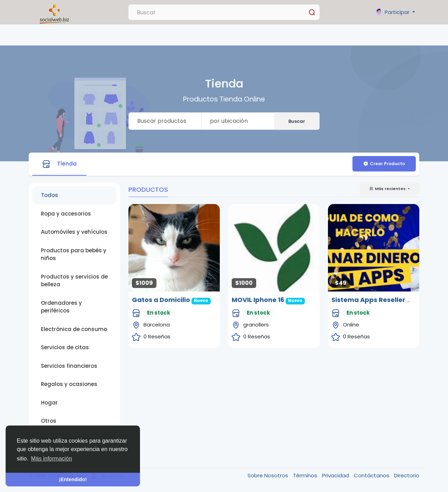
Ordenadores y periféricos (61, 307)
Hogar (49, 403)
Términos (306, 475)
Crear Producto (384, 164)
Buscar (297, 121)
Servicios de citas (65, 347)
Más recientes (388, 189)
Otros (49, 421)
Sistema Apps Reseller (368, 300)
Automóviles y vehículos (74, 232)
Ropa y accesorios (66, 214)
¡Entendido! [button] (73, 479)
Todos (50, 195)
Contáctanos (372, 475)
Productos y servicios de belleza (74, 281)
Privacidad (336, 475)
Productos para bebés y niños (74, 254)
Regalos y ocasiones (69, 384)
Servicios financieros (69, 366)
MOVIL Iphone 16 (258, 300)
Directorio (407, 475)
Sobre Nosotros (268, 475)
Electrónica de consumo (74, 329)
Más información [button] (52, 459)
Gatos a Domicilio (161, 300)
